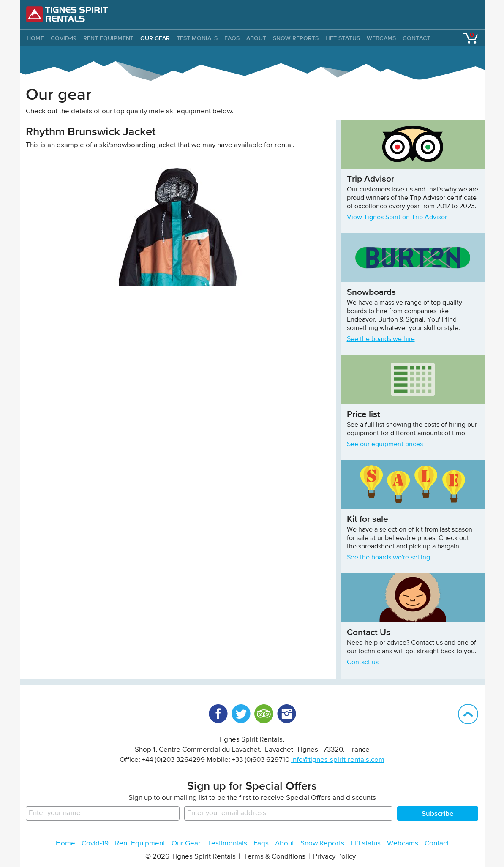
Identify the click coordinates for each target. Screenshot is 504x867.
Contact (417, 38)
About (256, 38)
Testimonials (197, 38)
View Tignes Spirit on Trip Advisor (397, 218)
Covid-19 (64, 38)
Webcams (381, 38)
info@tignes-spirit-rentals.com (338, 760)
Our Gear (155, 38)
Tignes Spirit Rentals (67, 14)
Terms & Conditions (274, 857)
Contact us (363, 663)
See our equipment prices (385, 444)
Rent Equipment (108, 38)
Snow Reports (296, 38)
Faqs (232, 38)
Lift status (343, 38)
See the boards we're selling (388, 558)
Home (65, 844)
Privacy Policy (334, 857)
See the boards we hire (381, 339)
